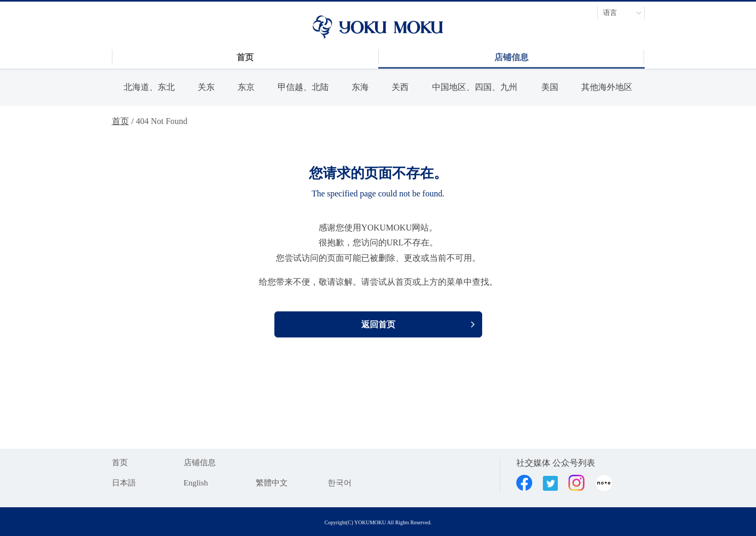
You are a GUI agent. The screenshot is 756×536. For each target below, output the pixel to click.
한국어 (340, 483)
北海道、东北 (149, 87)
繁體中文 (272, 483)
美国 (550, 87)
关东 (206, 87)
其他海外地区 (607, 87)
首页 (120, 121)
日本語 (124, 483)
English (196, 483)
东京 (246, 87)
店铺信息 (200, 463)
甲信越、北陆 (303, 87)
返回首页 (378, 324)
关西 (400, 87)
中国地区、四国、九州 (475, 87)
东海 (360, 87)
